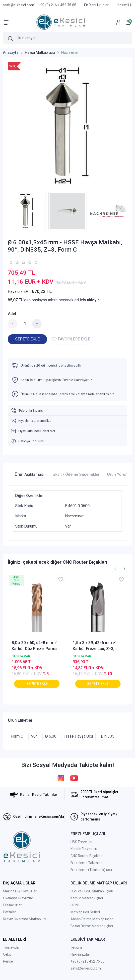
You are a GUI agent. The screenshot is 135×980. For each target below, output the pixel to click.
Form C (17, 736)
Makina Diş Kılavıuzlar (20, 891)
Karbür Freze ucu (84, 849)
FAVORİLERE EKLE (71, 339)
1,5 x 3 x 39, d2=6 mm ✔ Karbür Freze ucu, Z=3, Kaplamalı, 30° (94, 646)
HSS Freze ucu (82, 842)
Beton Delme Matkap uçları (92, 926)
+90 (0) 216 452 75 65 (88, 961)
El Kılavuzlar (12, 905)
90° (34, 736)
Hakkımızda (80, 954)
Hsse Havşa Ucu (79, 736)
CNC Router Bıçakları (87, 856)
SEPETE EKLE (27, 339)
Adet (12, 314)
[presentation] (115, 569)
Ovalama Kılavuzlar (18, 898)
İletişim (76, 947)
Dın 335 (108, 736)
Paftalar (9, 912)
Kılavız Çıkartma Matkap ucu (25, 919)
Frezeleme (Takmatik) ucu (91, 870)
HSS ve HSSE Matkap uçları (92, 891)
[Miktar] (25, 324)
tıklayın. (94, 300)
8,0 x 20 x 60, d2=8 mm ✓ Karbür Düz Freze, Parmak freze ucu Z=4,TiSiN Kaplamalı (36, 646)
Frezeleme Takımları (87, 863)
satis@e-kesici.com (86, 968)
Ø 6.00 (51, 736)
